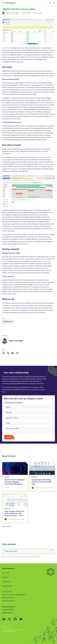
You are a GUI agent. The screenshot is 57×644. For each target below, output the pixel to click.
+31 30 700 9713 (8, 610)
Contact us (6, 582)
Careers (5, 577)
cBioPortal (6, 48)
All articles (7, 527)
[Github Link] (16, 620)
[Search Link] (50, 3)
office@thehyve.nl (9, 607)
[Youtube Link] (22, 620)
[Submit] (52, 550)
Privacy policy (7, 586)
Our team (6, 573)
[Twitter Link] (11, 620)
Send (9, 437)
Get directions (7, 613)
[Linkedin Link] (5, 620)
